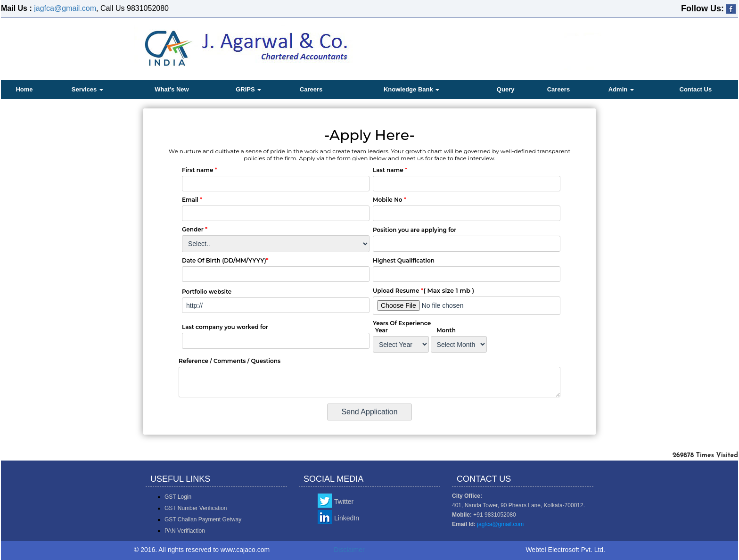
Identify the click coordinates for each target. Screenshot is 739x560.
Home (24, 89)
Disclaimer (349, 550)
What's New (172, 89)
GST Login (178, 497)
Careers (311, 89)
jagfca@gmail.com (65, 8)
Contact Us (696, 89)
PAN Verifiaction (185, 531)
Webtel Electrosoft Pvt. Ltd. (565, 550)
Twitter (344, 502)
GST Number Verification (196, 508)
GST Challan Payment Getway (203, 519)
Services (87, 89)
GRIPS (248, 89)
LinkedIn (347, 518)
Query (506, 89)
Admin (621, 89)
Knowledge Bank (411, 89)
